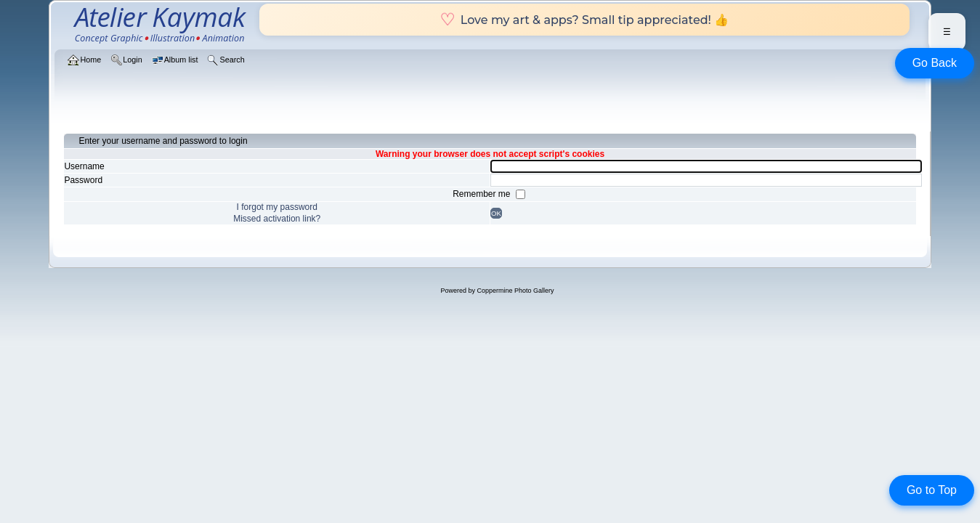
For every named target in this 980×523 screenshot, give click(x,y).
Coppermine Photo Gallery (515, 291)
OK (496, 213)
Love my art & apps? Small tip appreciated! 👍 (584, 20)
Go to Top (932, 490)
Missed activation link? (277, 219)
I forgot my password (277, 207)
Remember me (483, 194)
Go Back (935, 63)
